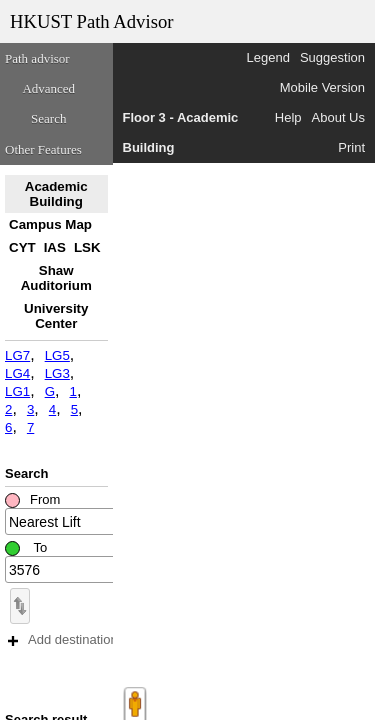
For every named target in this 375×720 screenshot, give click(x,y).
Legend (268, 57)
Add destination (63, 639)
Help (288, 117)
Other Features (43, 149)
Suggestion (332, 57)
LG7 (17, 355)
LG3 (57, 373)
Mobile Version (322, 87)
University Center (56, 316)
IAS (55, 247)
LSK (87, 247)
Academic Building (56, 194)
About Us (338, 117)
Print (351, 147)
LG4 (17, 373)
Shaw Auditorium (56, 278)
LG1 (17, 391)
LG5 (57, 355)
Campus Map (50, 224)
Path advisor (37, 58)
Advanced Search (48, 103)
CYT (22, 247)
